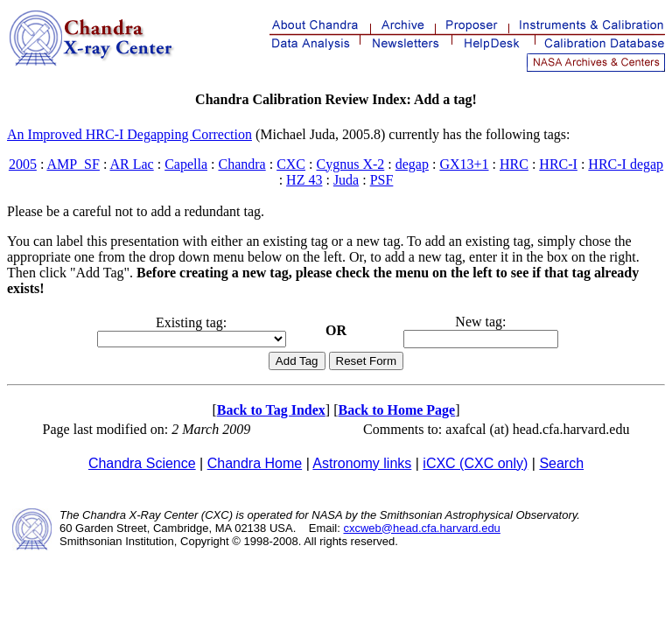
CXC (291, 164)
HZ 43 (304, 180)
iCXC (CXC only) (475, 463)
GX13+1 (464, 164)
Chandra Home (255, 463)
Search (561, 463)
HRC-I (558, 164)
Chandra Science (142, 463)
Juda (346, 180)
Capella (186, 164)
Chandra (241, 164)
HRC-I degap (626, 164)
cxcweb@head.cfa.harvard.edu (421, 528)
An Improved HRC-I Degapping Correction (129, 134)
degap (412, 164)
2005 (23, 164)
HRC (514, 164)
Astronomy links (362, 463)
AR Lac (131, 164)
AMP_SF (73, 164)
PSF (382, 180)
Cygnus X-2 (350, 164)
